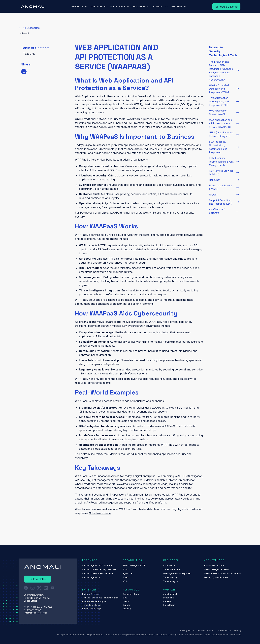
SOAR (126, 577)
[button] (79, 7)
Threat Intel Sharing (92, 605)
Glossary (127, 609)
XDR (125, 581)
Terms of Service (205, 630)
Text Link (29, 54)
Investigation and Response (177, 573)
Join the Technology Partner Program (100, 598)
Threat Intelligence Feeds (216, 569)
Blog (125, 598)
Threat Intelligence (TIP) (134, 565)
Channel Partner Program (94, 601)
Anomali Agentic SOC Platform (97, 565)
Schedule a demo (100, 513)
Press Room (169, 605)
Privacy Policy (187, 630)
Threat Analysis (171, 581)
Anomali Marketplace (214, 565)
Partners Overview (91, 594)
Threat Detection (171, 569)
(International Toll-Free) (35, 613)
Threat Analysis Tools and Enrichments (223, 573)
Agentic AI (128, 573)
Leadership (169, 598)
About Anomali (170, 594)
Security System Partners (216, 577)
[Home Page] (33, 7)
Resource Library (131, 594)
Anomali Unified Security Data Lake (99, 569)
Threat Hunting (170, 577)
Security (237, 630)
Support (127, 605)
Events (126, 601)
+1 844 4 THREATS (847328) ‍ (38, 607)
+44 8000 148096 (33, 610)
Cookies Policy (223, 630)
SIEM (125, 569)
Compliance (169, 565)
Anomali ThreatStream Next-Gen (98, 573)
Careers (167, 601)
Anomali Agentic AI (91, 577)
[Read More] (226, 7)
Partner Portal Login (92, 609)
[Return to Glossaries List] (29, 28)
